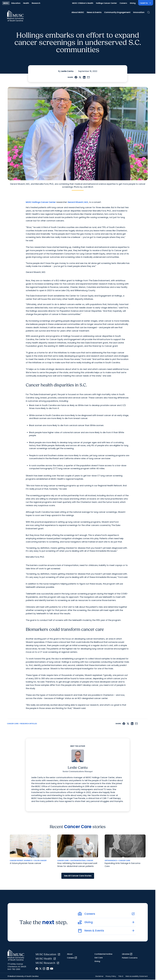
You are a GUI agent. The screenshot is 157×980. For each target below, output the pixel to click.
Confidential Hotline (103, 954)
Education (16, 3)
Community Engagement (117, 12)
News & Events (94, 12)
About (70, 954)
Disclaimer (99, 976)
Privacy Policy (111, 976)
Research (36, 3)
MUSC (6, 3)
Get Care (98, 958)
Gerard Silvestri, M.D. (78, 202)
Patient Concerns (130, 958)
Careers (123, 3)
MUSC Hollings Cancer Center (41, 202)
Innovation (139, 12)
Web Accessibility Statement (137, 976)
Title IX (121, 976)
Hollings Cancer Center (106, 3)
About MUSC (78, 12)
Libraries (127, 954)
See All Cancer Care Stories (78, 876)
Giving (133, 3)
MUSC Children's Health (83, 3)
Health (26, 3)
